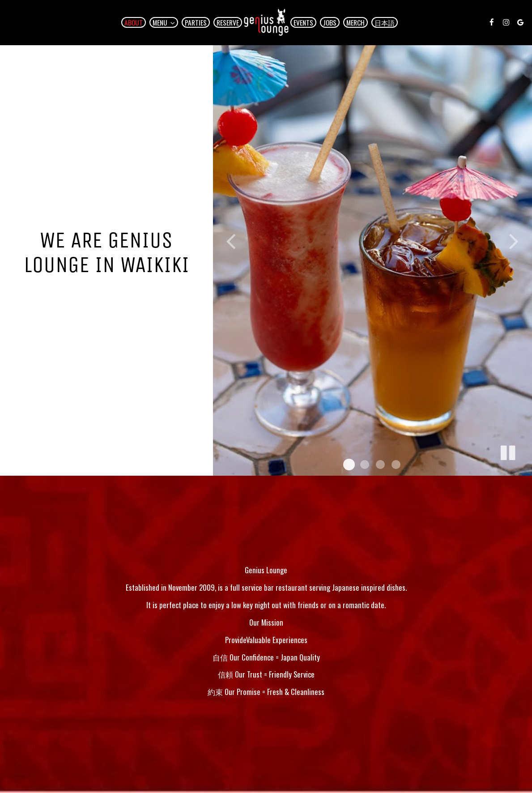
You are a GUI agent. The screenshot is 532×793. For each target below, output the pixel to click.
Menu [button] (164, 22)
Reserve (228, 22)
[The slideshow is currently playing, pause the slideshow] (507, 451)
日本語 (385, 22)
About (134, 22)
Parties (196, 22)
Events (303, 22)
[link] (266, 22)
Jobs (330, 22)
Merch (355, 22)
